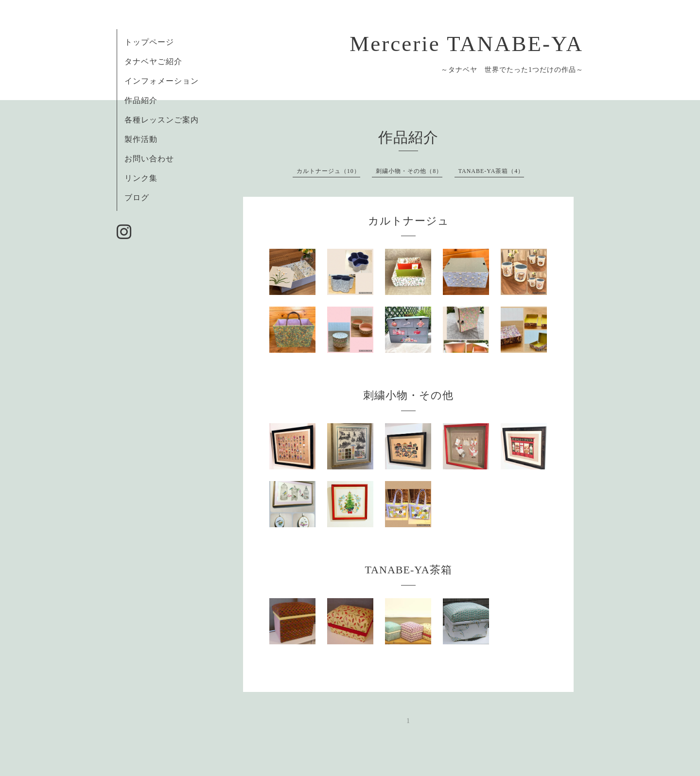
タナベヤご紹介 (153, 61)
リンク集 (141, 178)
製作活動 (141, 139)
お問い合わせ (149, 159)
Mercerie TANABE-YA (466, 44)
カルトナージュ (409, 221)
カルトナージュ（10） (328, 171)
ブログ (137, 198)
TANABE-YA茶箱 (408, 570)
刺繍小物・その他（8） (409, 171)
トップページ (149, 42)
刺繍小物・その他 (408, 395)
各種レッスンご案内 (162, 120)
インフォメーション (162, 81)
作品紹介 (145, 100)
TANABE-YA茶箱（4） (491, 171)
